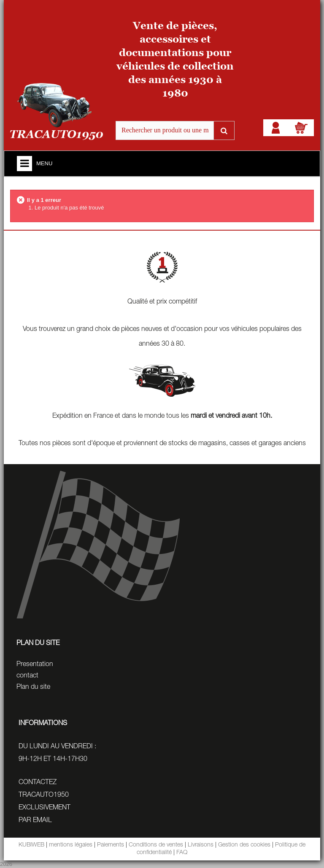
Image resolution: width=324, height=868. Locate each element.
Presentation (35, 665)
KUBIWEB (31, 845)
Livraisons (201, 845)
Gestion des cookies (244, 845)
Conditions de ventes (156, 845)
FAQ (182, 853)
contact (27, 676)
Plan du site (33, 688)
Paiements (111, 845)
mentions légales (71, 845)
